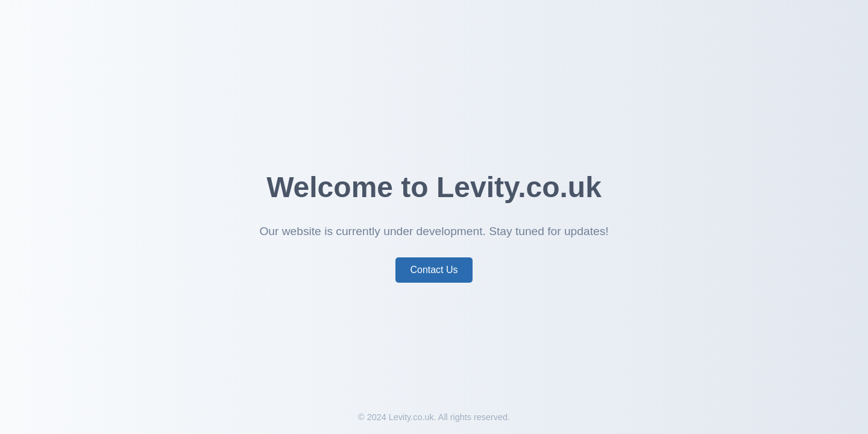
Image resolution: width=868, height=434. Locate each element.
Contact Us (434, 270)
